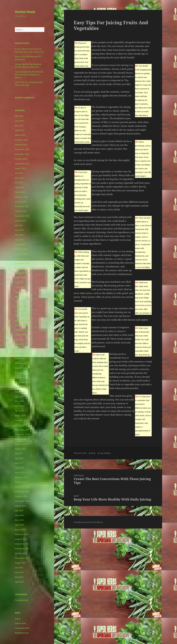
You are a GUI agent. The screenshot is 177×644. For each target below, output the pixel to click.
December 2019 (22, 316)
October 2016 (21, 496)
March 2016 (20, 530)
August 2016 (20, 506)
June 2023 (19, 121)
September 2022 (22, 164)
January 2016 (21, 539)
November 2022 (22, 154)
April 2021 (20, 240)
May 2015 (19, 577)
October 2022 (21, 159)
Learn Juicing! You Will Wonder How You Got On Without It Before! (29, 75)
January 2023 (21, 145)
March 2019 (20, 358)
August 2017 (20, 449)
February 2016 (21, 534)
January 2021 (21, 254)
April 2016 (20, 525)
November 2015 (22, 549)
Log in (18, 619)
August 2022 (20, 168)
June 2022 (19, 178)
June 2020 (19, 287)
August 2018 (20, 392)
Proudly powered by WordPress (88, 522)
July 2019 (19, 339)
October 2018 (21, 382)
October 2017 (21, 439)
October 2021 (21, 211)
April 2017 (20, 468)
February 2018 (21, 420)
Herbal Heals (25, 12)
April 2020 (20, 297)
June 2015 (19, 572)
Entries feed (20, 623)
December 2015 (22, 544)
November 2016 (22, 492)
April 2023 (20, 130)
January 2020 (21, 311)
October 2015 (21, 553)
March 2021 (20, 244)
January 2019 (21, 368)
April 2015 (20, 582)
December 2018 (22, 373)
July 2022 (19, 173)
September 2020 (22, 273)
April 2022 (20, 187)
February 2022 (21, 197)
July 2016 (19, 511)
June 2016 (19, 515)
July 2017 (19, 454)
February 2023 (21, 140)
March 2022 (20, 192)
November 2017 (22, 435)
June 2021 (19, 230)
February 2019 (21, 363)
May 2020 (19, 292)
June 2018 (19, 401)
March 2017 (20, 473)
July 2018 (19, 396)
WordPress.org (22, 633)
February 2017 (21, 477)
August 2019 (20, 335)
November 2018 (22, 377)
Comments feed (22, 628)
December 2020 (22, 259)
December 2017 (22, 430)
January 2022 (21, 202)
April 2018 (20, 411)
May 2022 (19, 183)
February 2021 (21, 249)
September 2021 (22, 216)
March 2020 (20, 301)
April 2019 (20, 354)
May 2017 (19, 463)
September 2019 (22, 330)
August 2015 (20, 563)
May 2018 (19, 406)
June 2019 (19, 344)
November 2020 (22, 263)
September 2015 (22, 558)
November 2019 (22, 320)
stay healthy (105, 453)
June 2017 (19, 458)
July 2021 (19, 225)
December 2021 (22, 206)
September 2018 (22, 387)
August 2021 (20, 221)
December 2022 (22, 149)
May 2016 (19, 520)
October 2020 (21, 268)
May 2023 (19, 126)
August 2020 (20, 278)
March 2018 (20, 416)
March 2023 (20, 135)
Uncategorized (21, 600)
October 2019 (21, 325)
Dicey (93, 453)
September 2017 (22, 444)
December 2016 (22, 487)
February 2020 (21, 306)
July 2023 (19, 116)
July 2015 (19, 568)
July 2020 (19, 282)
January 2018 (21, 425)
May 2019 (19, 349)
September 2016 (22, 501)
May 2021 (19, 235)
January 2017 (21, 482)
